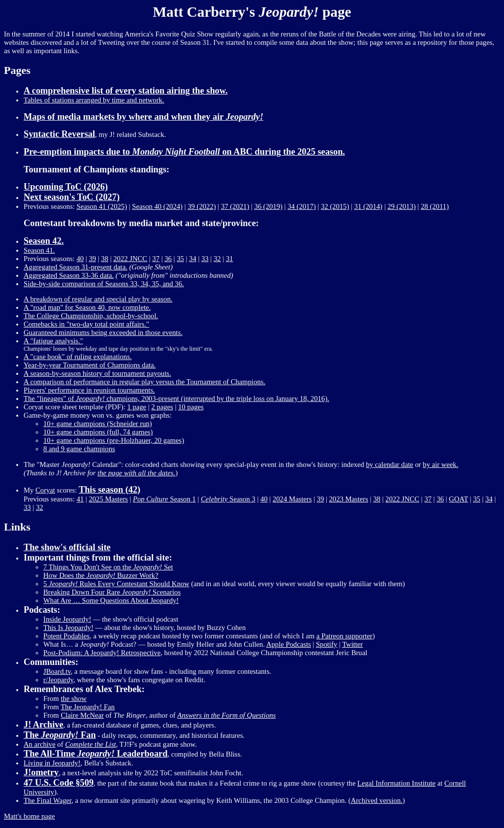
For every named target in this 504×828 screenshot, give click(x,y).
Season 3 (228, 499)
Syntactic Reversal (59, 134)
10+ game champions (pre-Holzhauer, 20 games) (114, 440)
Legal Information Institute (396, 783)
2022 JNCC (130, 259)
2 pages (162, 407)
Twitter (352, 644)
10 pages (191, 407)
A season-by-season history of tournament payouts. (97, 373)
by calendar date (390, 464)
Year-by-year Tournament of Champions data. (90, 365)
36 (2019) (268, 206)
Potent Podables (66, 636)
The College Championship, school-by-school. (91, 316)
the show (74, 698)
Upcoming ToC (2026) (66, 187)
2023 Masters (349, 499)
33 (205, 259)
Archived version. (377, 800)
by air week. (441, 464)
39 (92, 259)
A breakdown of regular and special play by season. (98, 299)
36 (168, 259)
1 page (137, 407)
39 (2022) (202, 206)
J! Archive (44, 725)
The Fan (60, 735)
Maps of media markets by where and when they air (143, 117)
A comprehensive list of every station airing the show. (126, 91)
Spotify (327, 644)
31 (230, 259)
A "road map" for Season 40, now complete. (87, 307)
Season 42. (44, 241)
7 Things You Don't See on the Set (108, 567)
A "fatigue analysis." (53, 341)
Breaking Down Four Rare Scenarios (112, 592)
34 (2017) (301, 206)
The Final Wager (47, 800)
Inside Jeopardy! (67, 619)
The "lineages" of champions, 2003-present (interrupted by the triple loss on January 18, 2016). (176, 398)
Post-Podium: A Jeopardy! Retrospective (102, 653)
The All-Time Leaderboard (95, 754)
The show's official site (67, 547)
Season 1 (164, 499)
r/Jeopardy (58, 680)
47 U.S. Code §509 (59, 783)
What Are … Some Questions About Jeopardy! (111, 600)
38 (105, 259)
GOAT (458, 499)
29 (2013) (401, 206)
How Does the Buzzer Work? (101, 575)
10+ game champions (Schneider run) (98, 424)
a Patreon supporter (345, 636)
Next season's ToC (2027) (72, 197)
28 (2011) (435, 206)
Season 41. (39, 250)
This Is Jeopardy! (68, 628)
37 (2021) (235, 206)
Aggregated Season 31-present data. (76, 267)
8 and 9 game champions (79, 449)
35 (180, 259)
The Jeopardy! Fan (88, 707)
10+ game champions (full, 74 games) (98, 432)
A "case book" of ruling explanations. (78, 357)
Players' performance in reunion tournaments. (89, 390)
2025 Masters (108, 499)
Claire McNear (82, 715)
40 (80, 259)
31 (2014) (368, 206)
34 (193, 259)
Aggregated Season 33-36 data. (69, 275)
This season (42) (110, 490)
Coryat (45, 490)
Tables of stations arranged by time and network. (94, 100)
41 (80, 499)
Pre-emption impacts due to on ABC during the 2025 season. (184, 152)
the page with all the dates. (136, 473)
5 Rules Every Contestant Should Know (116, 584)
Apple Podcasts (289, 644)
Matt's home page (30, 816)
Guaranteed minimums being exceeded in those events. (103, 332)
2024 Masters (292, 499)
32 (217, 259)
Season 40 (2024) (157, 206)
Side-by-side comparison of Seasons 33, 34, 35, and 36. (104, 284)
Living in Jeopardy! (52, 763)
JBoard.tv (57, 671)
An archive (40, 744)
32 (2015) (335, 206)
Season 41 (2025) (102, 206)
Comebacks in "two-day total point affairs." (86, 324)
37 (156, 259)
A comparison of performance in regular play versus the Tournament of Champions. (144, 382)
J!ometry (41, 772)
